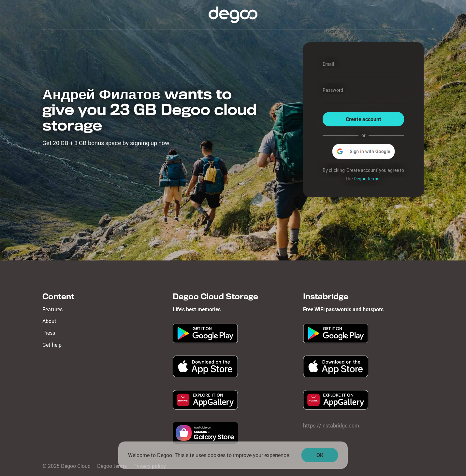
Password (333, 90)
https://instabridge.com (331, 426)
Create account (364, 119)
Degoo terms (366, 179)
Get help (52, 345)
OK (320, 457)
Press (49, 333)
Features (52, 309)
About (49, 321)
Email (328, 64)
